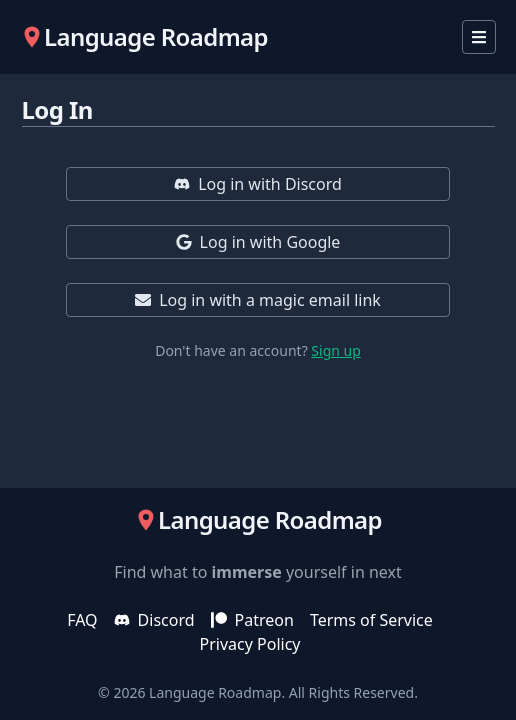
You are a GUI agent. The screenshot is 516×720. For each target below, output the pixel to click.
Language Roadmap (215, 692)
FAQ (82, 620)
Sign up (335, 350)
